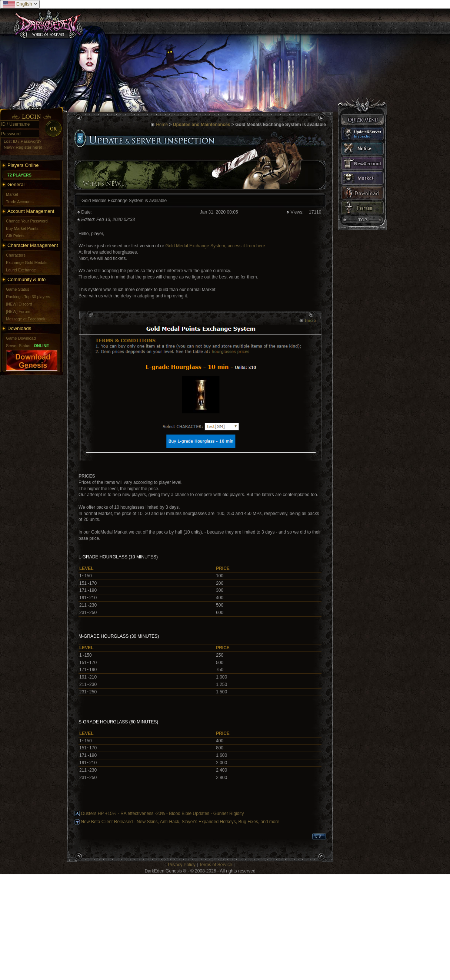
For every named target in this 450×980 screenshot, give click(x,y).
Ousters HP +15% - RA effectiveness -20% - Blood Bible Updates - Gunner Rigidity (162, 814)
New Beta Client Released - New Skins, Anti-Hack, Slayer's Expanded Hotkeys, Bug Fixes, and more (180, 822)
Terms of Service (215, 865)
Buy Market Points (22, 228)
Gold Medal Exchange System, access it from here (215, 246)
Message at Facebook (26, 319)
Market (12, 194)
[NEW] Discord (19, 304)
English (20, 4)
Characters (16, 255)
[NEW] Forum (18, 311)
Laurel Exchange (21, 270)
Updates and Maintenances (202, 125)
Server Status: (19, 346)
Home (162, 125)
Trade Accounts (20, 202)
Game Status (18, 289)
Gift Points (15, 236)
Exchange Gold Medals (27, 263)
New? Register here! (23, 147)
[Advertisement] (104, 926)
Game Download (21, 338)
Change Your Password (27, 221)
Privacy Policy (182, 865)
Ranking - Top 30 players (28, 297)
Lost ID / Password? (23, 141)
